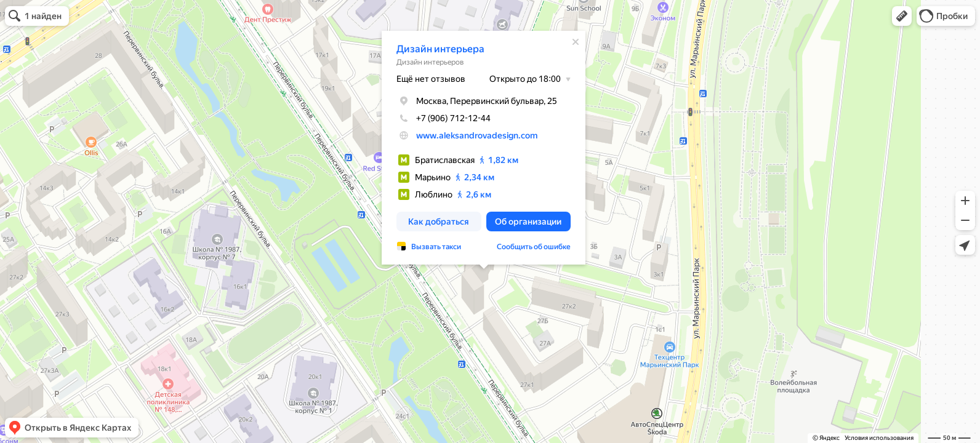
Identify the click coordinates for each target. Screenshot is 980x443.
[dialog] (476, 148)
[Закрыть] (568, 42)
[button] (902, 16)
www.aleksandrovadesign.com (469, 135)
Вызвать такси (429, 247)
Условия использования (879, 438)
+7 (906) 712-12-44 (436, 118)
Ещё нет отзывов (424, 79)
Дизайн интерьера (433, 49)
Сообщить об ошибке (526, 247)
